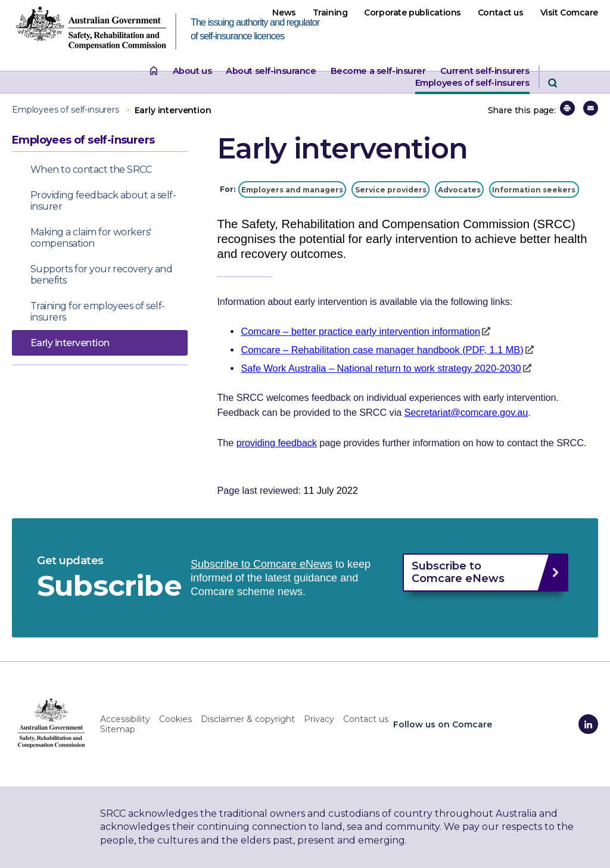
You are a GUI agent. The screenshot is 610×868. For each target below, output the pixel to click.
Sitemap (118, 729)
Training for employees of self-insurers (98, 312)
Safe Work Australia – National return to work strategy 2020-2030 (381, 368)
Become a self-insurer (378, 71)
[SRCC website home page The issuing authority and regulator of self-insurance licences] (101, 31)
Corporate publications (413, 13)
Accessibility (125, 719)
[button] (567, 108)
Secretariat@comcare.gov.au (466, 412)
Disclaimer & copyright (248, 719)
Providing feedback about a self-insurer (103, 201)
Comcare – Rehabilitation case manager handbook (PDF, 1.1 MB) (382, 350)
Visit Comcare (569, 13)
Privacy (319, 719)
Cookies (175, 719)
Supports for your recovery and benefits (101, 275)
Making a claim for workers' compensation (91, 238)
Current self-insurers (485, 71)
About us (192, 71)
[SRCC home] (52, 722)
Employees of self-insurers (472, 83)
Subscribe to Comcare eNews (262, 564)
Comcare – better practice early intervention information (360, 331)
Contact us (501, 13)
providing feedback (277, 443)
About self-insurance (271, 71)
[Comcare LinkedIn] (588, 724)
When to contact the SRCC (91, 169)
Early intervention (70, 343)
